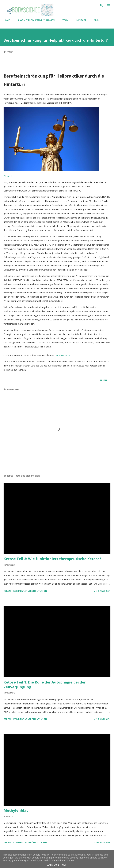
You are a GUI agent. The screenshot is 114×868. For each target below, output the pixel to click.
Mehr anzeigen (102, 591)
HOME (7, 20)
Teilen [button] (103, 380)
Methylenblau (16, 810)
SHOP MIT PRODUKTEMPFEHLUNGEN (36, 20)
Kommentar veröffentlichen (30, 591)
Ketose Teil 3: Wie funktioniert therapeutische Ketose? (52, 559)
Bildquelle (8, 176)
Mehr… (98, 20)
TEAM (65, 20)
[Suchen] (102, 5)
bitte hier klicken (63, 355)
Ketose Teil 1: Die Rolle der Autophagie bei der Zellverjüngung (45, 684)
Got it (65, 865)
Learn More (53, 865)
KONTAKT (81, 20)
